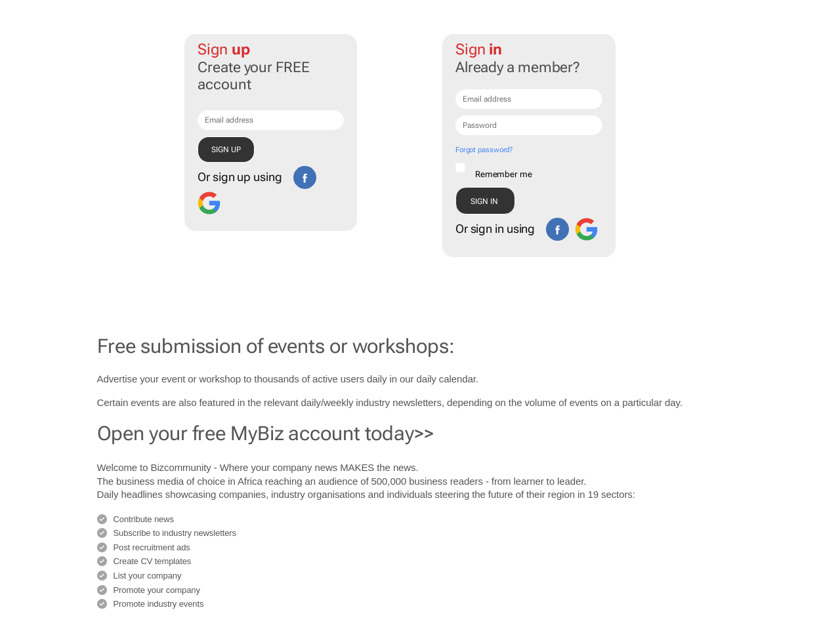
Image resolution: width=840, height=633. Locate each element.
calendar (457, 379)
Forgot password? (484, 150)
